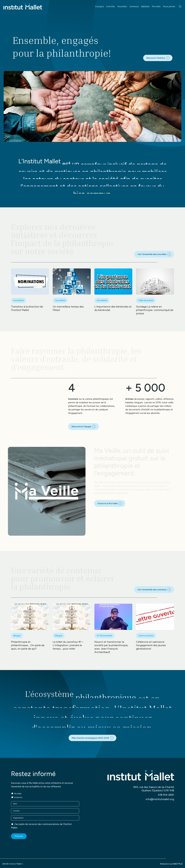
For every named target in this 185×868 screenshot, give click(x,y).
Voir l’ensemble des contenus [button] (152, 590)
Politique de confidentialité (35, 864)
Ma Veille (18, 794)
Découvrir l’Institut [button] (156, 58)
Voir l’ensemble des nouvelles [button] (152, 254)
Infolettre (18, 797)
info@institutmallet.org (160, 799)
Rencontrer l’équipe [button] (81, 427)
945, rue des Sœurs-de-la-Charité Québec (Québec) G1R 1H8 (154, 789)
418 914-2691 (166, 795)
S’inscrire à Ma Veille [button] (107, 503)
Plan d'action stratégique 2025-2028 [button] (90, 738)
